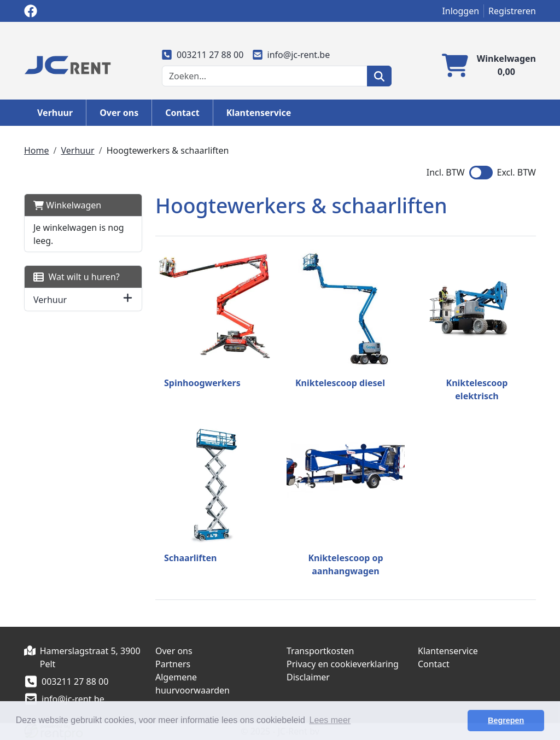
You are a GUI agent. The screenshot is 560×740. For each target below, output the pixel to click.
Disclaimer (308, 677)
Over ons (119, 113)
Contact (182, 113)
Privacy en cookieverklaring (343, 664)
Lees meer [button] (330, 720)
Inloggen (460, 11)
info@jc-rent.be (291, 55)
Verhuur (55, 113)
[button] (128, 299)
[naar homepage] (68, 64)
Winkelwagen (67, 205)
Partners (173, 664)
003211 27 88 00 (203, 55)
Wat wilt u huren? (77, 277)
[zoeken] (379, 76)
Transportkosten (320, 651)
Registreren (512, 11)
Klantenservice (259, 113)
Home (37, 150)
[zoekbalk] (265, 76)
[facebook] (31, 11)
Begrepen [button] (506, 720)
